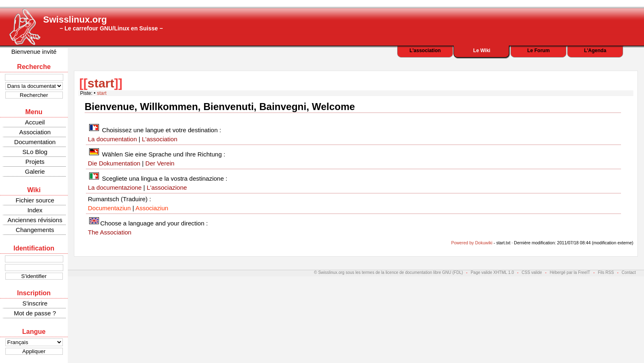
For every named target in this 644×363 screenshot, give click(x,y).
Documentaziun (109, 208)
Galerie (35, 171)
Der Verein (160, 163)
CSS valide (532, 272)
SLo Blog (35, 152)
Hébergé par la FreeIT (570, 272)
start (101, 83)
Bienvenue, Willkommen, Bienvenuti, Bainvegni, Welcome (220, 107)
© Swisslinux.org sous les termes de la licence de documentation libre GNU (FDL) (389, 272)
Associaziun (152, 208)
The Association (110, 232)
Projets (35, 162)
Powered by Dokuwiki (471, 243)
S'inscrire (35, 303)
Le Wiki (482, 51)
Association (35, 132)
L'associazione (167, 187)
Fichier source (35, 200)
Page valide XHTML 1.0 (492, 272)
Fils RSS (606, 272)
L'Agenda (595, 51)
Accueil (35, 122)
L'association (425, 51)
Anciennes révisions (35, 220)
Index (35, 210)
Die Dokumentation (114, 163)
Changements (35, 230)
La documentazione (115, 187)
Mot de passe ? (35, 313)
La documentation (112, 139)
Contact (629, 272)
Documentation (35, 142)
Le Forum (539, 51)
